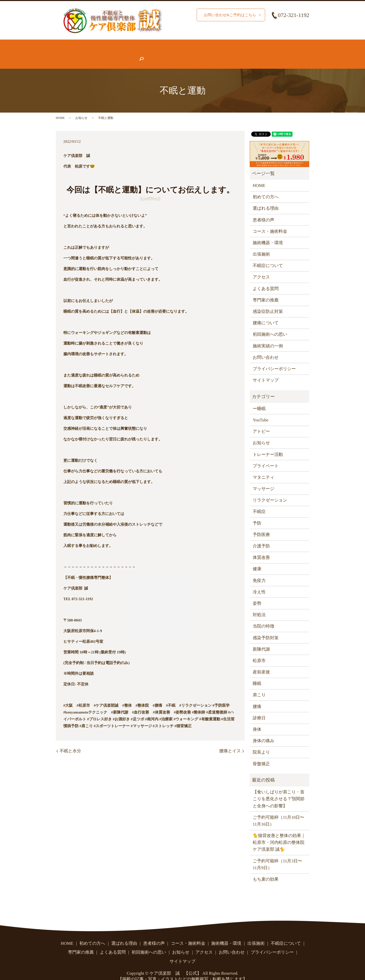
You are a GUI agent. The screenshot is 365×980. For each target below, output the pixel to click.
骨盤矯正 (261, 754)
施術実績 (159, 44)
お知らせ (207, 54)
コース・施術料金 (193, 44)
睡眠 (257, 674)
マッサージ (263, 479)
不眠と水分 (70, 741)
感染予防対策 (266, 628)
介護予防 (261, 536)
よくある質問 (176, 54)
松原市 (259, 651)
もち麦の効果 (266, 869)
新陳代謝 (261, 639)
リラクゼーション (270, 490)
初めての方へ (94, 44)
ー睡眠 (259, 399)
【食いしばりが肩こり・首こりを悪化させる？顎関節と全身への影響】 (279, 789)
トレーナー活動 (268, 444)
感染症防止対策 (268, 302)
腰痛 (257, 697)
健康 (257, 559)
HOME (66, 44)
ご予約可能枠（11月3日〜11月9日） (277, 854)
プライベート (266, 456)
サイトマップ (266, 370)
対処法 (259, 605)
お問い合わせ (263, 54)
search (288, 54)
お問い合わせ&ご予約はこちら (228, 15)
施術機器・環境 (234, 44)
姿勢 (257, 593)
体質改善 (261, 548)
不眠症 (259, 502)
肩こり (259, 685)
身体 (257, 719)
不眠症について (75, 54)
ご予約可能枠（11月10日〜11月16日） (278, 811)
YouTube (261, 410)
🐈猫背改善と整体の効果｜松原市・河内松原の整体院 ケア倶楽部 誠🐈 (279, 833)
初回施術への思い (270, 324)
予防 (257, 513)
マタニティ (263, 467)
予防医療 (261, 525)
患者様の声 (110, 54)
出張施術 (261, 244)
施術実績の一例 (268, 336)
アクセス (232, 54)
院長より (261, 742)
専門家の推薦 (142, 54)
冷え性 (259, 582)
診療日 (259, 708)
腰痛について (271, 44)
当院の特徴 (263, 616)
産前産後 (261, 662)
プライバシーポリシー (274, 359)
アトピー (261, 422)
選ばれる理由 (129, 44)
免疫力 (259, 571)
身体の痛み (263, 731)
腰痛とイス (230, 741)
